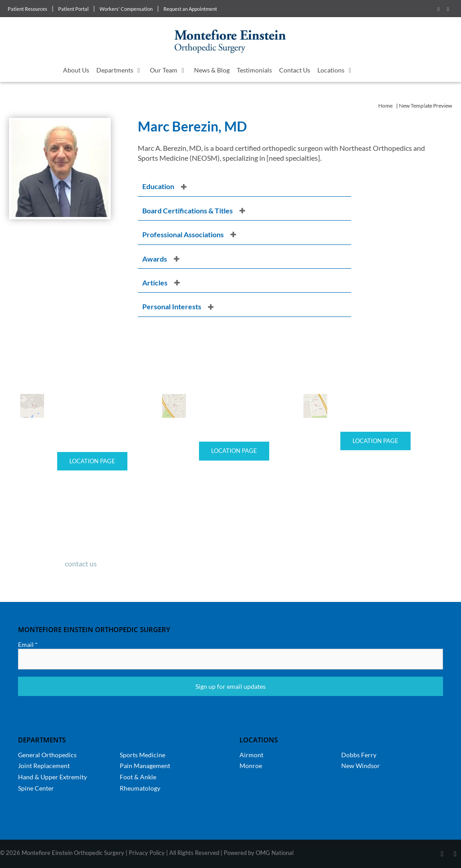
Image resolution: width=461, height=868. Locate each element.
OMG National (275, 853)
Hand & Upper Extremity (52, 777)
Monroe (251, 766)
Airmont (251, 755)
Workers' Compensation (126, 9)
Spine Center (36, 788)
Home (385, 106)
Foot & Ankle (138, 777)
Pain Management (145, 766)
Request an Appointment (190, 9)
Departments (121, 70)
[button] (245, 187)
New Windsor (361, 766)
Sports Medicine (142, 755)
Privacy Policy (147, 853)
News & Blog (212, 70)
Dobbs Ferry (359, 755)
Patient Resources (27, 9)
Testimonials (254, 70)
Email (28, 644)
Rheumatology (140, 788)
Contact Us (295, 70)
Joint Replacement (44, 766)
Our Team (170, 70)
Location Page (92, 461)
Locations (337, 70)
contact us (81, 563)
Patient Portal (73, 9)
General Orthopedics (47, 755)
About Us (76, 70)
